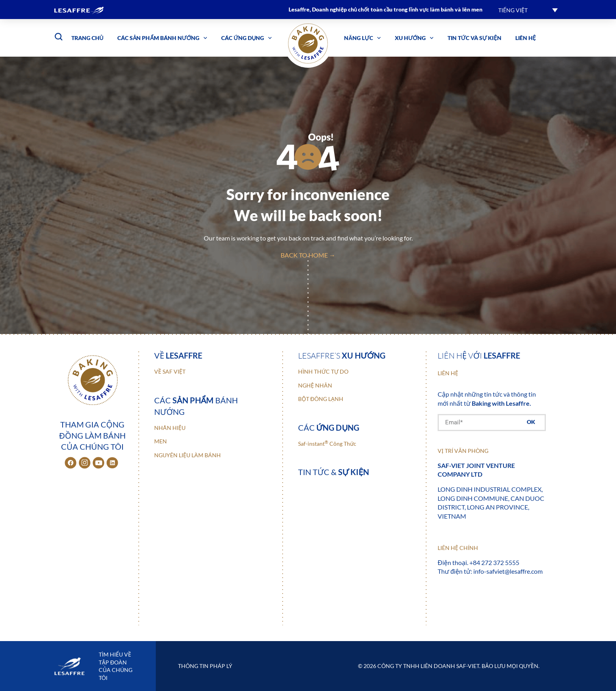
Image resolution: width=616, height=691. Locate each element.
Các (329, 428)
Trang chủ (87, 38)
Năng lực (363, 38)
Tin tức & (334, 472)
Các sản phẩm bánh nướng (162, 38)
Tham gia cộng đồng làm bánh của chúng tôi (92, 435)
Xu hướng (414, 38)
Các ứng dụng (247, 38)
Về (178, 355)
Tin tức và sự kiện (474, 38)
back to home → (308, 255)
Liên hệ (526, 38)
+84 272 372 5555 (494, 562)
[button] (528, 10)
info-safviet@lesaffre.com (508, 571)
